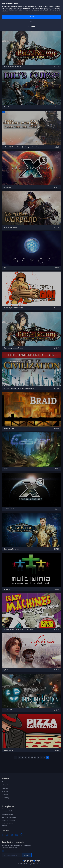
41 (38, 757)
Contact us (5, 801)
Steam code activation (8, 814)
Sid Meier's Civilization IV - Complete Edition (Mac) (19, 388)
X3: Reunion (7, 187)
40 (35, 757)
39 (32, 757)
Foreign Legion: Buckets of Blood (14, 308)
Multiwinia (7, 589)
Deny (32, 22)
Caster (6, 469)
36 (23, 757)
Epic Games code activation (9, 817)
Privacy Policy (5, 795)
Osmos (6, 268)
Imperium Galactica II (10, 710)
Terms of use (5, 791)
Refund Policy (5, 798)
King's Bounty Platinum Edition (13, 66)
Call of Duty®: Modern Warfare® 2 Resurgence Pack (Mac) (21, 147)
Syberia (6, 670)
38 (29, 757)
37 (26, 757)
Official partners (6, 785)
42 (41, 757)
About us (4, 782)
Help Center (5, 788)
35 (20, 757)
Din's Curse (7, 107)
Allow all (31, 17)
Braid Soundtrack (9, 428)
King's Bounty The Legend (11, 549)
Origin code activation (7, 811)
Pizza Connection (9, 750)
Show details (32, 27)
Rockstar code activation (8, 821)
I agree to (10, 851)
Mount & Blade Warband (11, 227)
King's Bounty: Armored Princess (14, 348)
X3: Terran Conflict (9, 509)
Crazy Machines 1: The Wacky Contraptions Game (18, 629)
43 (44, 757)
